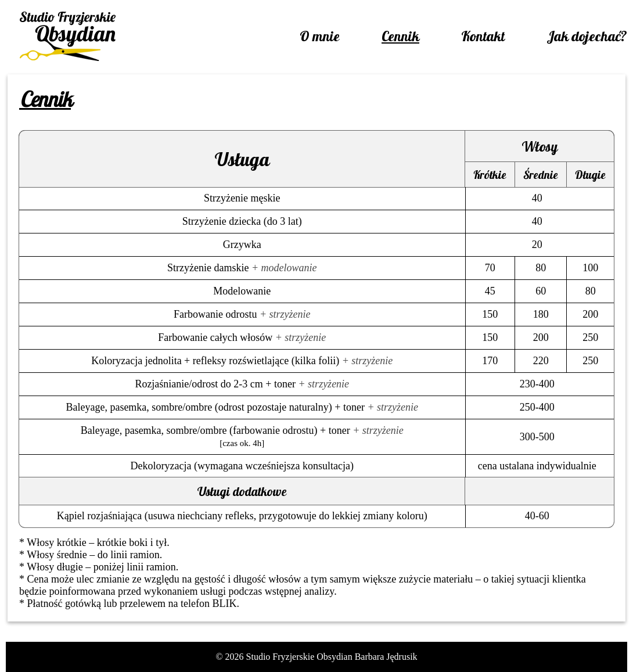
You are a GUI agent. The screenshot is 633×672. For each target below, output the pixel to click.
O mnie (320, 36)
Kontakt (483, 36)
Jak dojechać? (587, 36)
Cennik (400, 36)
